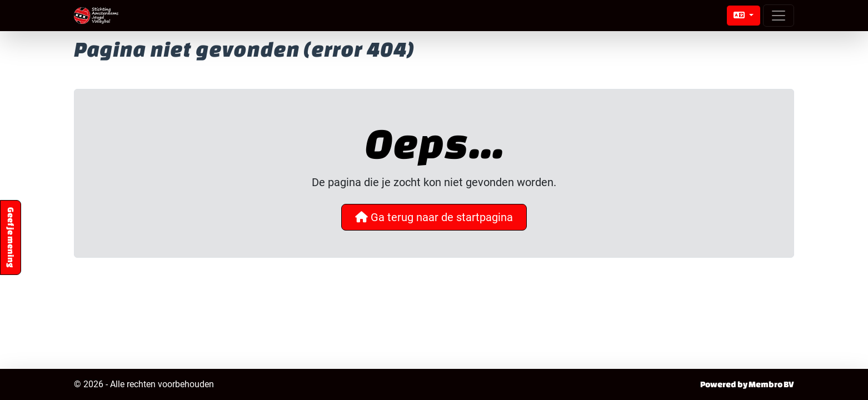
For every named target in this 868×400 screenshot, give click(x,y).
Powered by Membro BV (747, 384)
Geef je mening (11, 237)
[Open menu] (779, 16)
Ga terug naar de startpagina (434, 217)
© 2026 (144, 384)
